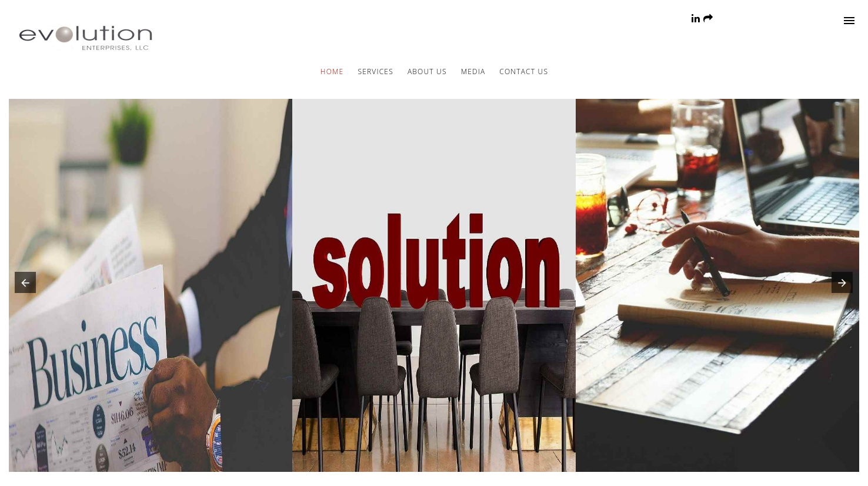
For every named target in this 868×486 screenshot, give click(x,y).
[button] (23, 285)
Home (332, 71)
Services (375, 71)
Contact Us (524, 71)
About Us (427, 71)
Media (473, 71)
